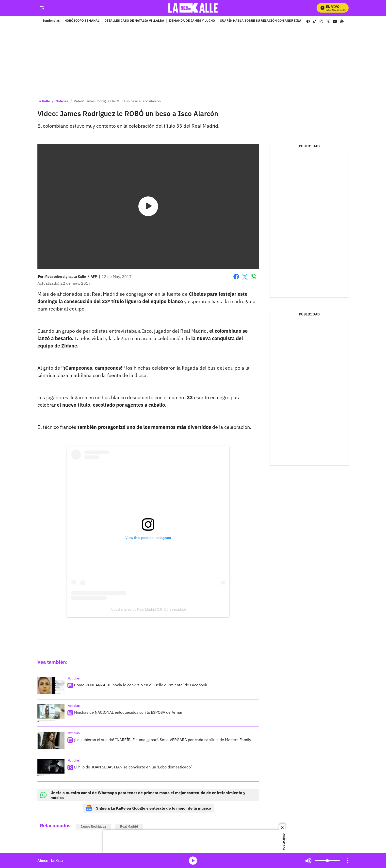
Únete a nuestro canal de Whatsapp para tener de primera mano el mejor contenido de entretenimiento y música (143, 795)
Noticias (62, 101)
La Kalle (44, 101)
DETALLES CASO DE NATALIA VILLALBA (134, 21)
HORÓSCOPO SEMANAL (82, 21)
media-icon (193, 861)
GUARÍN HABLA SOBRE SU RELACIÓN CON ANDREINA (261, 21)
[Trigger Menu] (42, 8)
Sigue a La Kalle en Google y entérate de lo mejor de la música (148, 808)
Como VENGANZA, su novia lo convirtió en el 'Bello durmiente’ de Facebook (141, 685)
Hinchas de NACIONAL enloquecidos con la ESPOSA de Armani (129, 712)
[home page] (193, 8)
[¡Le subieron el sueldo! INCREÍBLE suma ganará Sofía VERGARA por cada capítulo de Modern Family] (51, 740)
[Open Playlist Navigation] (348, 861)
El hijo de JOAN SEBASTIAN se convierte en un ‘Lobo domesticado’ (133, 767)
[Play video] (148, 206)
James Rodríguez (93, 826)
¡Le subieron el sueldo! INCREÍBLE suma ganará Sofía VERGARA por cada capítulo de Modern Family (163, 740)
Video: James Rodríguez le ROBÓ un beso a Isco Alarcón (117, 101)
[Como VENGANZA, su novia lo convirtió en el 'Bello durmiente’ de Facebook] (51, 686)
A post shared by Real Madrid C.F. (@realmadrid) (148, 609)
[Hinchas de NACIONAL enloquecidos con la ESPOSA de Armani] (51, 713)
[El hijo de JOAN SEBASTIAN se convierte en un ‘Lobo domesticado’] (51, 768)
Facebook (236, 277)
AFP (94, 277)
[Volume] (327, 861)
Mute (308, 861)
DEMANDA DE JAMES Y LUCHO (192, 21)
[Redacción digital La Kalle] (66, 277)
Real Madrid (129, 826)
